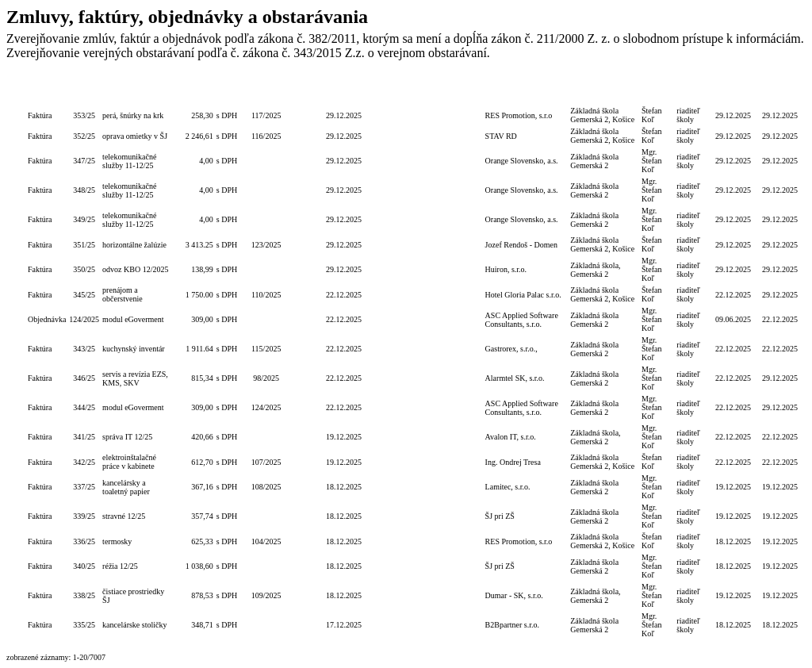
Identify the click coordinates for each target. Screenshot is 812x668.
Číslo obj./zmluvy (266, 90)
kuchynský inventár (134, 349)
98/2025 (266, 378)
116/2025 (266, 136)
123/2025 (266, 245)
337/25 (84, 487)
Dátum (344, 90)
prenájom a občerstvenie (123, 294)
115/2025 (266, 349)
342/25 (84, 462)
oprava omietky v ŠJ (135, 136)
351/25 (84, 245)
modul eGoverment (133, 319)
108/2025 (266, 487)
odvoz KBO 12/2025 (135, 269)
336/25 (84, 541)
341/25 (84, 437)
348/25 (84, 190)
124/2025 (84, 319)
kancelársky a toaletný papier (126, 487)
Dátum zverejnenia (780, 90)
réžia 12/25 (120, 566)
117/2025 (266, 115)
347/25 (84, 161)
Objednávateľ (604, 90)
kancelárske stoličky (134, 625)
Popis (138, 90)
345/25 (84, 295)
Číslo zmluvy (307, 90)
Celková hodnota (195, 90)
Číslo (84, 90)
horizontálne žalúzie (134, 245)
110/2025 (266, 295)
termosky (117, 541)
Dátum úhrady (733, 90)
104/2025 (266, 541)
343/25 (84, 349)
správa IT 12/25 (127, 437)
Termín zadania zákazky (460, 90)
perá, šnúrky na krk (133, 115)
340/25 (84, 566)
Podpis (658, 90)
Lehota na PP (380, 90)
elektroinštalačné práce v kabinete (129, 462)
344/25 (84, 407)
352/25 (84, 136)
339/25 (84, 516)
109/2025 (266, 595)
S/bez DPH (228, 90)
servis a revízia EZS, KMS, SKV (135, 378)
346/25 (84, 378)
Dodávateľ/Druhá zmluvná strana (527, 90)
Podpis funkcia (693, 90)
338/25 (84, 595)
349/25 (84, 219)
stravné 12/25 (124, 516)
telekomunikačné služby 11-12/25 (129, 161)
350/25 (84, 269)
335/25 (84, 625)
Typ (47, 90)
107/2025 (266, 462)
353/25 (84, 115)
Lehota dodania (416, 90)
